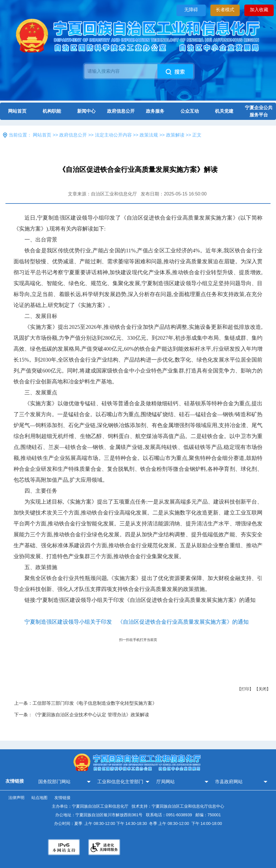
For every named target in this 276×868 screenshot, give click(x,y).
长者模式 (225, 10)
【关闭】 (262, 689)
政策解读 (175, 135)
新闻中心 (86, 111)
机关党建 (224, 111)
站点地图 (39, 798)
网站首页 (17, 111)
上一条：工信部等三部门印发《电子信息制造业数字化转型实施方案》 (85, 703)
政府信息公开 (121, 111)
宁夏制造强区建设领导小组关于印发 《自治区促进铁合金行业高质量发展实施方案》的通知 (137, 622)
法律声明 (16, 798)
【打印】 (245, 689)
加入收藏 (259, 10)
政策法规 (149, 135)
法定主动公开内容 (113, 135)
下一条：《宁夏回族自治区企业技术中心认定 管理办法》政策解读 (81, 715)
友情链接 (62, 798)
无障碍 (191, 10)
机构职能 (52, 111)
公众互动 (190, 111)
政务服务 (155, 111)
